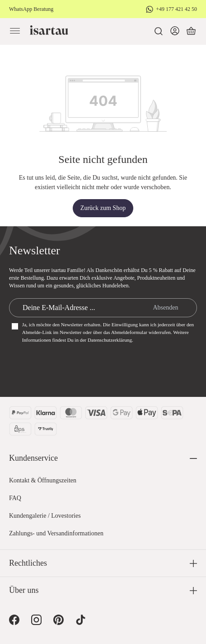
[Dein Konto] (175, 31)
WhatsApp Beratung (31, 9)
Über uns (24, 590)
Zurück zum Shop (103, 208)
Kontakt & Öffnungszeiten (43, 480)
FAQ (15, 498)
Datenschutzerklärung (110, 340)
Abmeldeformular (129, 332)
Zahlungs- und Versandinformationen (56, 533)
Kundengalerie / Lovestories (45, 516)
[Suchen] (159, 31)
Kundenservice (33, 458)
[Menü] (15, 31)
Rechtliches (28, 563)
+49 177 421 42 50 (176, 9)
